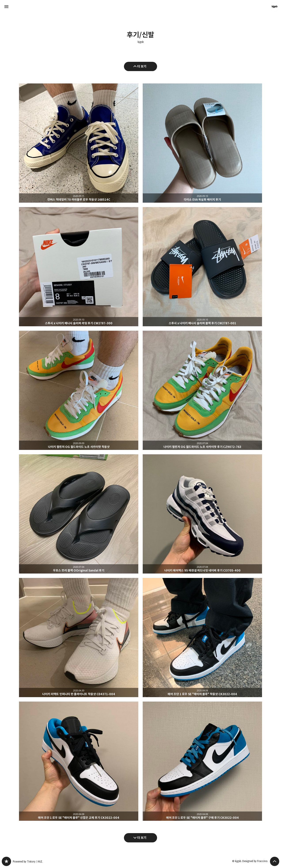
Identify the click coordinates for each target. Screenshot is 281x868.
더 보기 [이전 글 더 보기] (142, 66)
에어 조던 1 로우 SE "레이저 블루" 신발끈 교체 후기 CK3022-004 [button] (79, 761)
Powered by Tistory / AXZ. (28, 861)
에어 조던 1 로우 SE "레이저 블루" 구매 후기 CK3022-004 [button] (202, 761)
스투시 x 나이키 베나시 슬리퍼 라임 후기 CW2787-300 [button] (79, 267)
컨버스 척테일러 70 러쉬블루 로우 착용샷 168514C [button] (79, 143)
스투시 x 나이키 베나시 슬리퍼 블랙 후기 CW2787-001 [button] (202, 267)
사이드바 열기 (6, 7)
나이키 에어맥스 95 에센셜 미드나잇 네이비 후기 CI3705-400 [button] (202, 514)
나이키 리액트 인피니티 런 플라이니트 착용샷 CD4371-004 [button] (79, 638)
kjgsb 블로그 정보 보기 (275, 7)
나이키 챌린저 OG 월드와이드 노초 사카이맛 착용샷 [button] (79, 390)
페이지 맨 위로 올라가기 (275, 861)
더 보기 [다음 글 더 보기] (142, 838)
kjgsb (141, 42)
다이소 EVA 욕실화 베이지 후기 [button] (202, 143)
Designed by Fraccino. (255, 861)
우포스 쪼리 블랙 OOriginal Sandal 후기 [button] (79, 514)
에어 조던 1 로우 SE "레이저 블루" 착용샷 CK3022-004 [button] (202, 638)
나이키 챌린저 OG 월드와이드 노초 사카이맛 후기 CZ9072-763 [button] (202, 390)
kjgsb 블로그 (6, 861)
